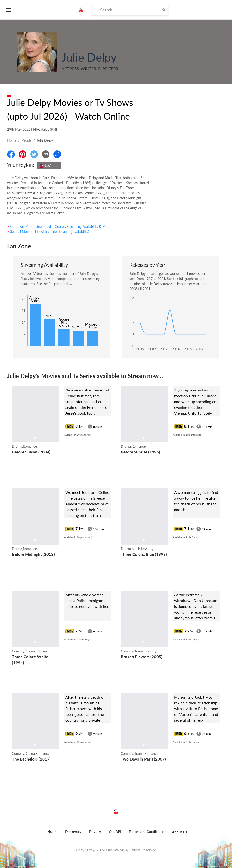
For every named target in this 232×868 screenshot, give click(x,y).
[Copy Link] (57, 154)
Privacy (95, 831)
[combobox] (49, 166)
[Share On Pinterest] (23, 154)
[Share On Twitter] (34, 154)
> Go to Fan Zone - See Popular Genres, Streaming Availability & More (59, 226)
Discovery (73, 831)
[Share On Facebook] (11, 154)
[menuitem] (52, 834)
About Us (180, 832)
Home (12, 140)
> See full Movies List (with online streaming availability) (48, 232)
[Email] (46, 154)
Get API (115, 831)
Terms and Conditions (147, 831)
